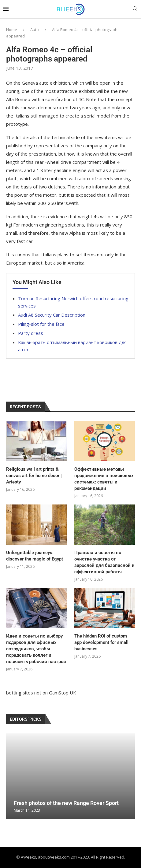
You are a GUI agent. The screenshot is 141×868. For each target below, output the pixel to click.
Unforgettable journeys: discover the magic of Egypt (35, 556)
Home (12, 30)
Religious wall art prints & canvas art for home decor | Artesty (34, 476)
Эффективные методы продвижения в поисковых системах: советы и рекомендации (104, 479)
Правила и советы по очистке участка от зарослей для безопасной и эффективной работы (104, 562)
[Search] (135, 9)
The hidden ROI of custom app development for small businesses (101, 642)
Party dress (31, 333)
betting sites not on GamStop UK (41, 693)
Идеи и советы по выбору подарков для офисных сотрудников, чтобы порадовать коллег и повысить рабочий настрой (36, 649)
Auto (35, 30)
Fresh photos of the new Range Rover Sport (66, 803)
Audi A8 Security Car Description (52, 315)
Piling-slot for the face (41, 324)
